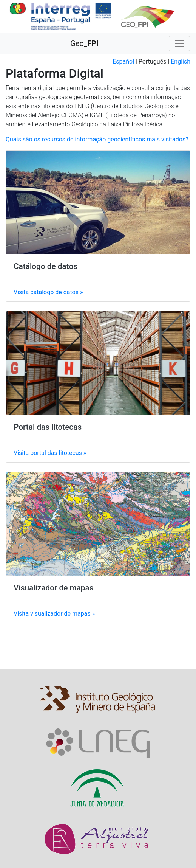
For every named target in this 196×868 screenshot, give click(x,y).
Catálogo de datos (46, 266)
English (181, 61)
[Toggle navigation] (179, 43)
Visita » (48, 292)
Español (123, 61)
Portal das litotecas (48, 427)
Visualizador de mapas (53, 588)
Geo (84, 43)
